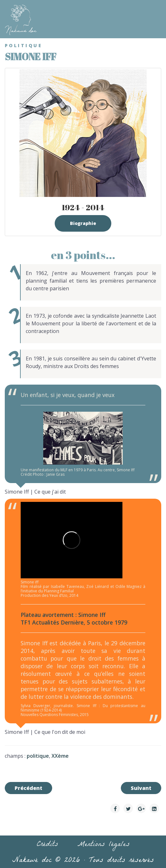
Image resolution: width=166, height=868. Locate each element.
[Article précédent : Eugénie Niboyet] (28, 788)
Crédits (47, 845)
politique (38, 756)
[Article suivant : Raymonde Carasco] (141, 788)
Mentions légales (104, 845)
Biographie (83, 223)
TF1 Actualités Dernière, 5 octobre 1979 (74, 622)
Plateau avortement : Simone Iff (63, 615)
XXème (60, 756)
